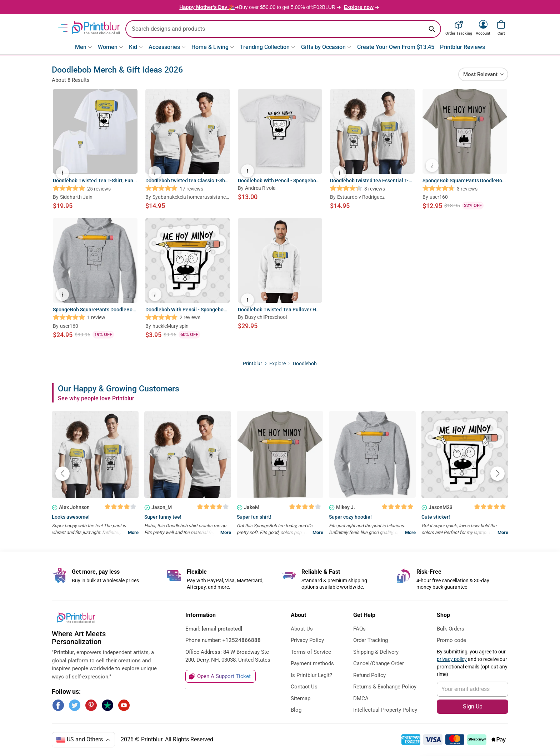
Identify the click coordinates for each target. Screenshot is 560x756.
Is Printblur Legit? (311, 675)
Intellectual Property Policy (385, 710)
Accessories (167, 47)
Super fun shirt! (254, 517)
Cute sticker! (436, 517)
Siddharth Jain (76, 197)
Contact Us (304, 687)
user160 (439, 197)
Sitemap (301, 698)
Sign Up (473, 706)
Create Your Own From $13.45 (396, 47)
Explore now (359, 7)
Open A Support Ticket (224, 676)
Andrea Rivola (260, 188)
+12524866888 (242, 640)
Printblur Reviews (462, 47)
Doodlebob (305, 364)
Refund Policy (369, 675)
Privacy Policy (307, 640)
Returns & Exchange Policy (385, 687)
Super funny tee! (163, 517)
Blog (296, 710)
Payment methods (312, 663)
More (133, 532)
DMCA (361, 698)
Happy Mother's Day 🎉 (207, 7)
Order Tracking (371, 640)
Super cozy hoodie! (350, 517)
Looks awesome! (71, 517)
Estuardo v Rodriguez (361, 197)
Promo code (451, 640)
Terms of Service (311, 652)
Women (111, 47)
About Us (302, 629)
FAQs (359, 629)
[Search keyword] (432, 29)
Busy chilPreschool (266, 317)
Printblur (252, 364)
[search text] (283, 29)
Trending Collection (268, 47)
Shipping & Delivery (376, 652)
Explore (278, 364)
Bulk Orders (451, 629)
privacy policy (452, 659)
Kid (136, 47)
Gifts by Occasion (326, 47)
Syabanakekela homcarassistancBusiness (191, 197)
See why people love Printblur (96, 398)
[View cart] (501, 24)
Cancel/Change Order (379, 663)
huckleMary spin (171, 326)
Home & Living (213, 47)
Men (84, 47)
